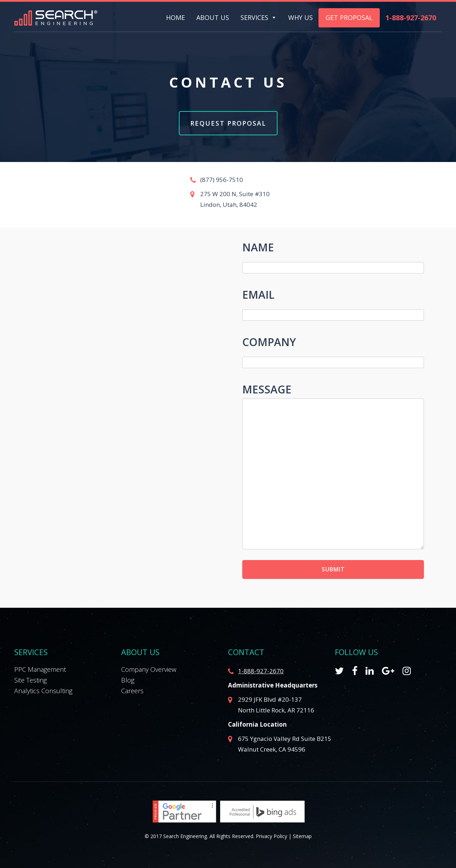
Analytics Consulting (43, 691)
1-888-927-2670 (411, 18)
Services (254, 18)
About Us (213, 18)
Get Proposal (349, 17)
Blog (128, 680)
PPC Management (40, 669)
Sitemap (302, 836)
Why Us (300, 18)
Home (175, 18)
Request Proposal (228, 123)
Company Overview (149, 669)
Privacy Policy (271, 836)
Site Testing (30, 680)
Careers (132, 691)
